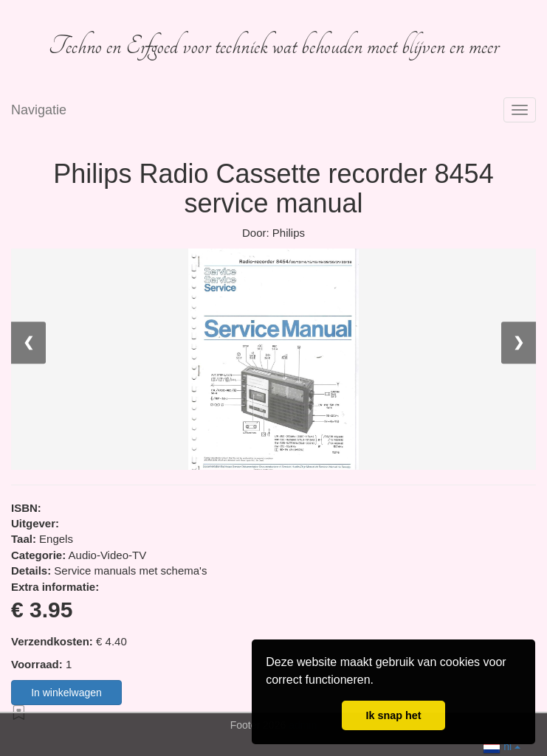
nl (502, 745)
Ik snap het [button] (393, 715)
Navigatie (39, 110)
